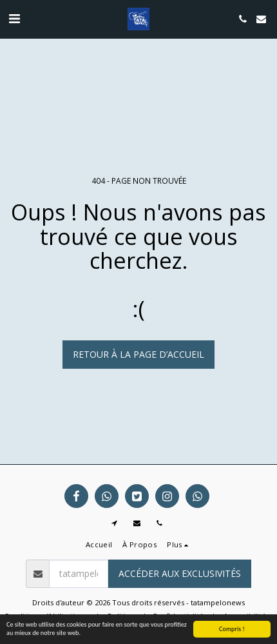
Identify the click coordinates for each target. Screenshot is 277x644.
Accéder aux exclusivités (180, 573)
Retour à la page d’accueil (138, 354)
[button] (14, 18)
